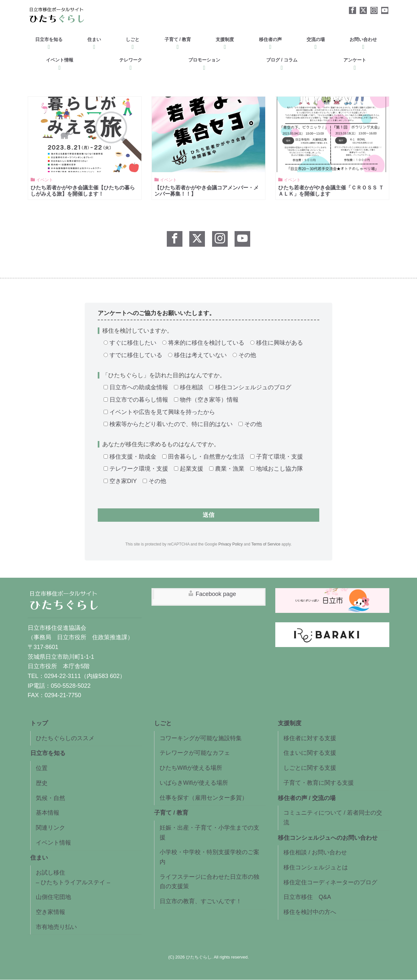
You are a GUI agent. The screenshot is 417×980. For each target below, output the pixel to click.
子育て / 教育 (178, 42)
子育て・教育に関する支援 (319, 783)
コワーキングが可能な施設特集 (201, 738)
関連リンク (50, 828)
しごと (133, 42)
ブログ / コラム (282, 62)
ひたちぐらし (199, 957)
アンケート (355, 62)
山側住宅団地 (53, 897)
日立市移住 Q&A (307, 897)
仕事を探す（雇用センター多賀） (204, 798)
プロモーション (204, 62)
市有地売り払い (56, 927)
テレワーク (131, 62)
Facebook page (216, 594)
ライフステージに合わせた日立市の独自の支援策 (209, 882)
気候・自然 (50, 798)
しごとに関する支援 (310, 768)
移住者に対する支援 (310, 738)
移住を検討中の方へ (310, 912)
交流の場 (316, 42)
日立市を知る (49, 42)
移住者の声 (270, 42)
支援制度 (225, 42)
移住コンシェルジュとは (316, 868)
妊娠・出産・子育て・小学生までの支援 (209, 833)
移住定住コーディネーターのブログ (330, 882)
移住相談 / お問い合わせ (315, 853)
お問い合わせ (363, 42)
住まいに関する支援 (310, 753)
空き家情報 (50, 912)
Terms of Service (266, 545)
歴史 (42, 783)
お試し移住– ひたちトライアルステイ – (73, 878)
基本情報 (48, 813)
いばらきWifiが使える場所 (194, 783)
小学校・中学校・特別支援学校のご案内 (209, 857)
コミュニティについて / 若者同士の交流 (333, 818)
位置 (42, 768)
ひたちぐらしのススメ (65, 738)
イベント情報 (60, 62)
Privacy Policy (230, 545)
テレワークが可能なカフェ (195, 753)
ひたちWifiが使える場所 (191, 768)
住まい (94, 42)
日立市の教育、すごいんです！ (201, 902)
